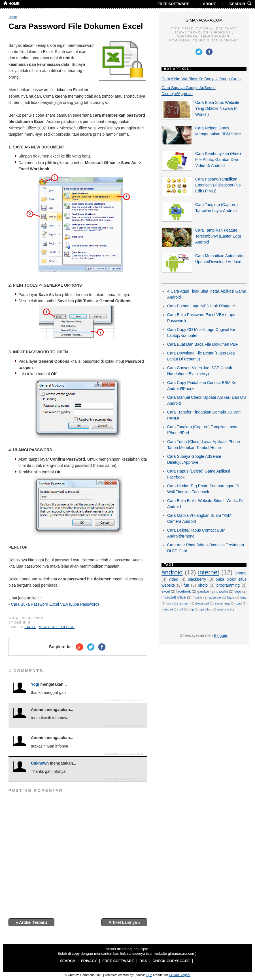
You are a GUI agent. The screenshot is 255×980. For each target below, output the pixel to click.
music (197, 597)
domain (184, 603)
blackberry (197, 579)
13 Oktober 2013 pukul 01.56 (124, 700)
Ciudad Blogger (180, 975)
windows (223, 609)
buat (243, 597)
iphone (241, 573)
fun (186, 585)
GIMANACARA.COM (204, 20)
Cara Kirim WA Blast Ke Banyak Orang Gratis (201, 79)
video (173, 579)
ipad (239, 603)
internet (209, 572)
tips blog (205, 609)
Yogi (35, 684)
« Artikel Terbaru (31, 922)
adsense (215, 597)
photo (203, 585)
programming (228, 585)
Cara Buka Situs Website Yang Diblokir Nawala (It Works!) (217, 108)
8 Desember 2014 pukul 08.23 (124, 779)
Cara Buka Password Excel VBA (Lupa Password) (55, 604)
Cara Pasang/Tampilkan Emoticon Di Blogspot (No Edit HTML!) (218, 185)
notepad (167, 609)
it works (222, 591)
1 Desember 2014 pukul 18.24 (124, 754)
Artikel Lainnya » (124, 922)
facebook (183, 591)
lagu (238, 591)
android (172, 572)
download (202, 603)
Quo (149, 975)
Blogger (221, 635)
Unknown (40, 763)
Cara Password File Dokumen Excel (76, 26)
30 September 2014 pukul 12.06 (122, 726)
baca (231, 597)
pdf (181, 609)
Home (13, 17)
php (191, 609)
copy (170, 603)
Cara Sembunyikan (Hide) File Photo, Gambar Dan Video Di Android (218, 160)
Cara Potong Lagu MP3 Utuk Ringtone (201, 306)
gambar (203, 591)
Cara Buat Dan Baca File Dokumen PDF (203, 344)
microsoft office (57, 627)
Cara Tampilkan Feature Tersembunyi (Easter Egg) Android (218, 236)
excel (31, 627)
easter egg (222, 603)
